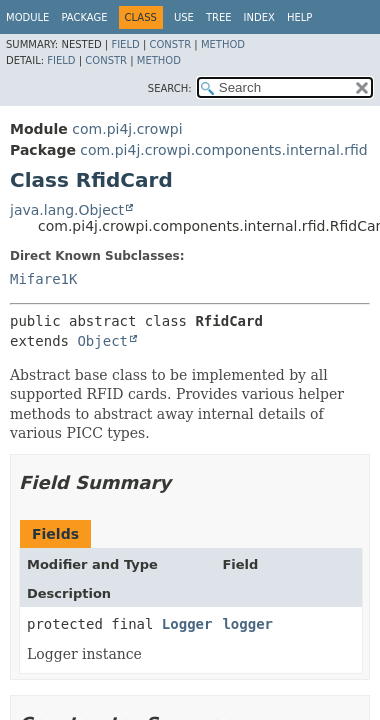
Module (27, 17)
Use (184, 17)
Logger (187, 624)
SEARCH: (170, 88)
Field (125, 44)
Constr (170, 44)
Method (223, 44)
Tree (219, 17)
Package (84, 17)
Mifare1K (43, 279)
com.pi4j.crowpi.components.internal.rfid (223, 150)
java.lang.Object (67, 210)
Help (299, 17)
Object (102, 341)
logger (247, 624)
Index (259, 17)
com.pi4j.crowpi (127, 129)
